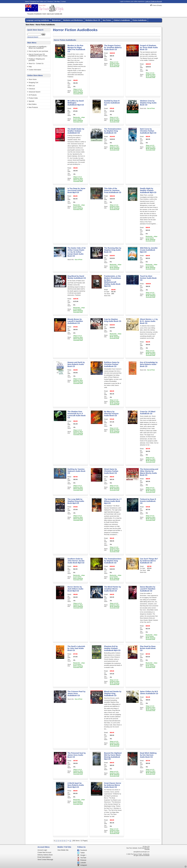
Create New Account (44, 852)
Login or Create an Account (154, 1)
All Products (33, 95)
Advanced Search (33, 37)
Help (30, 67)
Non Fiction (107, 20)
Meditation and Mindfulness (73, 20)
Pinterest (83, 860)
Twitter (82, 853)
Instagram (84, 865)
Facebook (84, 850)
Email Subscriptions (44, 857)
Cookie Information (35, 70)
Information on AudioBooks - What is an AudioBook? (38, 47)
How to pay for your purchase (38, 51)
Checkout (50, 1)
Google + (83, 855)
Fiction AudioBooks (140, 20)
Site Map (57, 1)
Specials (31, 101)
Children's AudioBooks (122, 20)
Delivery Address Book (45, 855)
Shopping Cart (34, 1)
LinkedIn (83, 863)
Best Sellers (33, 104)
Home (27, 1)
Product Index (33, 98)
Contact (63, 1)
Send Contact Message (45, 860)
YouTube (83, 858)
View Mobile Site (63, 850)
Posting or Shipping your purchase (37, 60)
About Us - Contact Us (36, 64)
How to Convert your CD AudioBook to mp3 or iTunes (38, 55)
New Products (33, 107)
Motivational (56, 20)
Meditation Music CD (93, 20)
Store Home (30, 25)
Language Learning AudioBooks (38, 20)
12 (70, 841)
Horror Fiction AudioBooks (45, 25)
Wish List (43, 1)
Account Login (42, 850)
